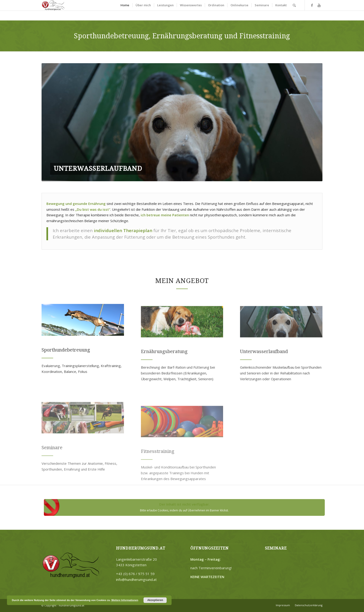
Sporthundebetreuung (66, 372)
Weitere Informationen (125, 600)
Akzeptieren (155, 600)
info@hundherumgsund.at (136, 579)
